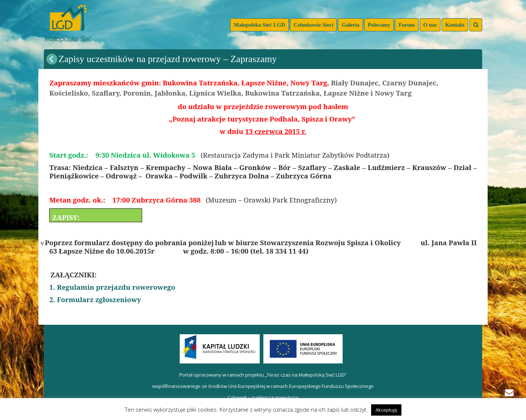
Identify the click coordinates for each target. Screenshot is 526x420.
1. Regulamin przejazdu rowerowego (112, 287)
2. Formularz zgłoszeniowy (95, 299)
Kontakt (455, 25)
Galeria (350, 25)
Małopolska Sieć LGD (260, 25)
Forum (407, 25)
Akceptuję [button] (386, 410)
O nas (430, 25)
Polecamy (379, 25)
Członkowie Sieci (314, 25)
